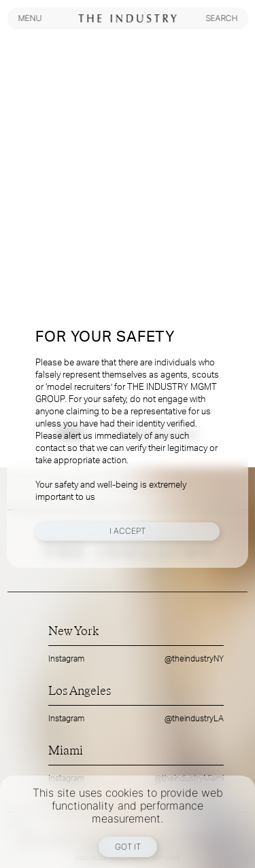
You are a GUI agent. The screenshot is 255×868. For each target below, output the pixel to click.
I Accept (128, 531)
